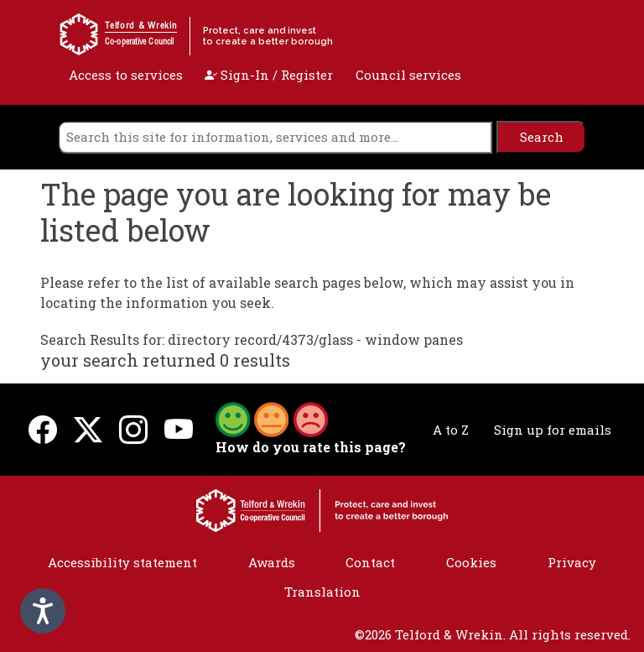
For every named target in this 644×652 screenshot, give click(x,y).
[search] (275, 137)
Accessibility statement (122, 562)
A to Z (451, 430)
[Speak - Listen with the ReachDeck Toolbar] (43, 611)
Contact (370, 562)
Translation (322, 592)
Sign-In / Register (269, 75)
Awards (272, 562)
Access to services (126, 75)
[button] (272, 418)
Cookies (471, 562)
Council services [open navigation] (408, 75)
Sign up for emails (553, 430)
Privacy (572, 562)
